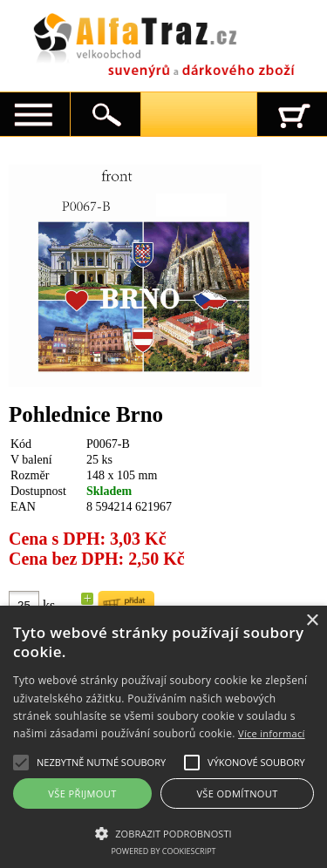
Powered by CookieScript (163, 851)
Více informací (272, 733)
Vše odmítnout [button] (237, 793)
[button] (163, 832)
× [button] (312, 621)
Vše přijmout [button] (82, 793)
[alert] (163, 737)
